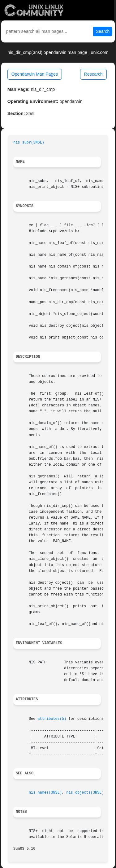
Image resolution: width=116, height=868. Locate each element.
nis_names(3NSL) (45, 793)
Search (103, 31)
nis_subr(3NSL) (29, 143)
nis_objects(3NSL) (85, 793)
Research (93, 74)
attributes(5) (52, 719)
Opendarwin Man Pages (35, 74)
